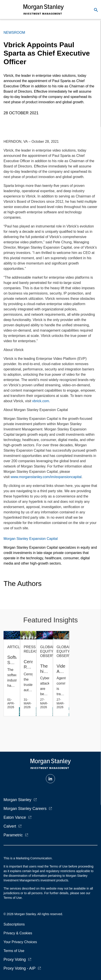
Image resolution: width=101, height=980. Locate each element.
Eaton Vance (15, 817)
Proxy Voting (15, 959)
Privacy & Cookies (18, 933)
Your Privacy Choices (21, 942)
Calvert (10, 826)
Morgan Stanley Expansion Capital (31, 539)
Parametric (13, 835)
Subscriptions (14, 924)
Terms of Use (14, 951)
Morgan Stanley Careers (25, 809)
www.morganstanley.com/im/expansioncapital (46, 477)
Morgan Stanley (17, 800)
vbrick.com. (41, 401)
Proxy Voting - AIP (20, 968)
